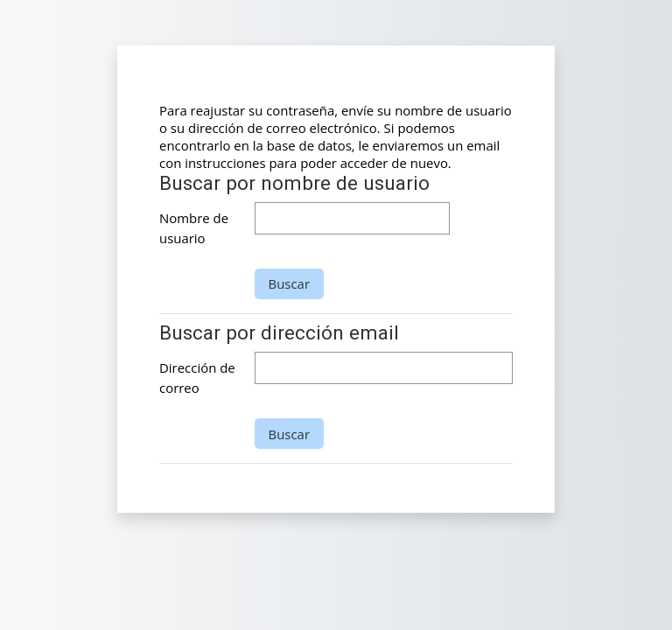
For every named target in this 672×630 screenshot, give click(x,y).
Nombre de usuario (194, 227)
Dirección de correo (197, 377)
